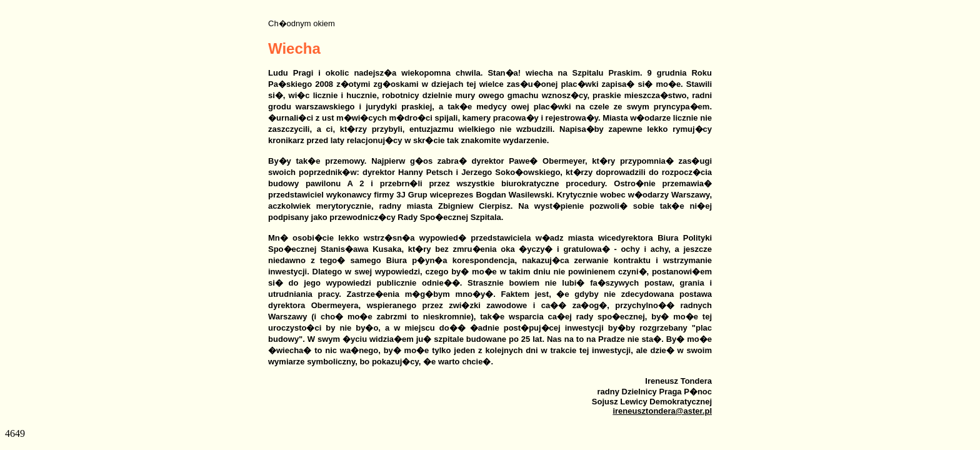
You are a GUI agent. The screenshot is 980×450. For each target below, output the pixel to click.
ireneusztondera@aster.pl (662, 411)
